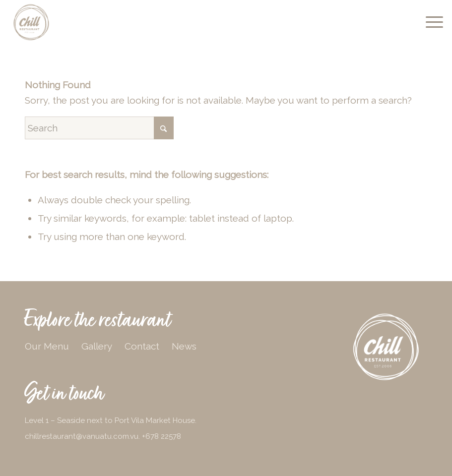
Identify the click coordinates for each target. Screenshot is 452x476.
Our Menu (47, 346)
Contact (142, 346)
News (184, 346)
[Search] (99, 128)
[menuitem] (429, 22)
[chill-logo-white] (386, 347)
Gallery (97, 346)
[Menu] (429, 22)
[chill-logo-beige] (31, 22)
